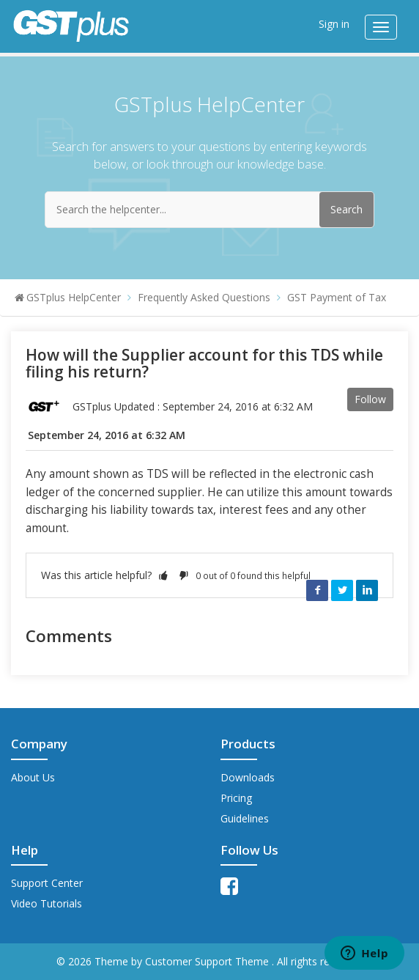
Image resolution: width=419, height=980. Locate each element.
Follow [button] (370, 399)
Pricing (236, 798)
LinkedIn (367, 590)
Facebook (317, 590)
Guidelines (245, 818)
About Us (33, 777)
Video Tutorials (47, 903)
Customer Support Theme (208, 961)
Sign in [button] (334, 24)
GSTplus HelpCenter (74, 297)
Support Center (47, 883)
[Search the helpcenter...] (209, 210)
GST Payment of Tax (337, 297)
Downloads (248, 777)
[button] (163, 575)
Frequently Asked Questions (204, 297)
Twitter (342, 590)
